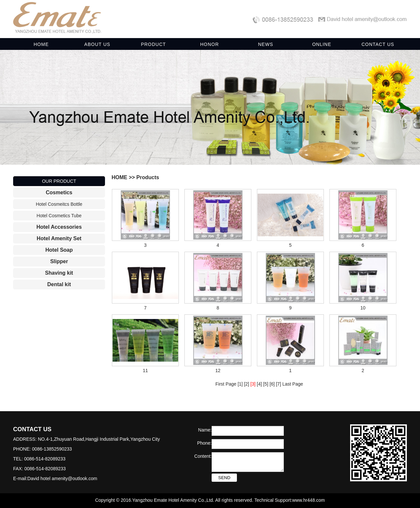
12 (218, 370)
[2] (247, 384)
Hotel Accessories (59, 227)
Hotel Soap (59, 250)
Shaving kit (59, 273)
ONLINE (322, 44)
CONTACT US (378, 44)
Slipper (59, 261)
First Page (226, 384)
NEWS (266, 44)
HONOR (210, 44)
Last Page (293, 384)
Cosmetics (59, 192)
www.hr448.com (308, 500)
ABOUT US (97, 44)
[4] (260, 384)
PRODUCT (153, 44)
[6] (272, 384)
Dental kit (59, 284)
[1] (240, 384)
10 (363, 308)
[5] (266, 384)
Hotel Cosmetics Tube (59, 216)
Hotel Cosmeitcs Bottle (59, 204)
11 (145, 370)
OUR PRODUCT (59, 181)
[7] (279, 384)
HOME (41, 44)
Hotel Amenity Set (59, 238)
